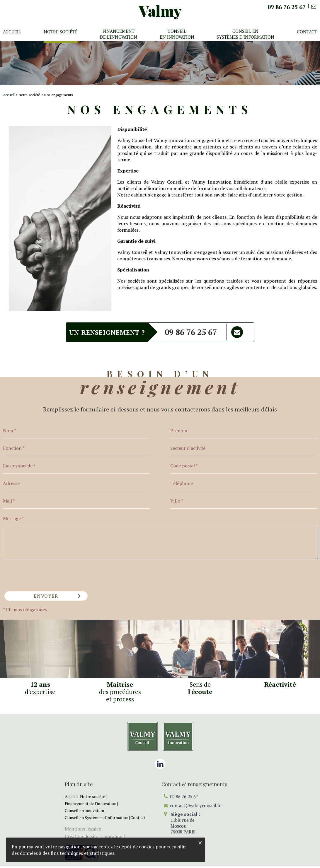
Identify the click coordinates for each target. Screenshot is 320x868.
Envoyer (44, 598)
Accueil (9, 95)
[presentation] (47, 575)
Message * (13, 520)
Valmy (160, 11)
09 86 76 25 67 (191, 332)
